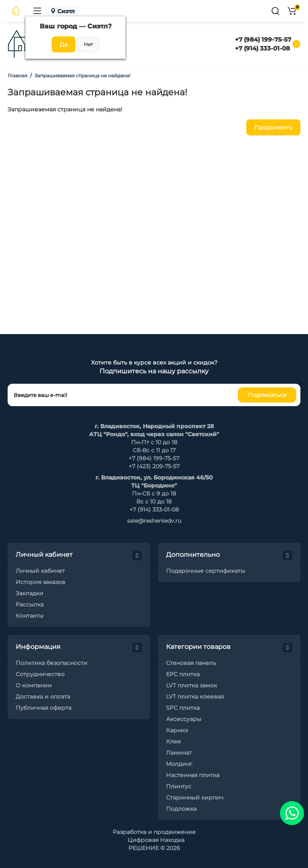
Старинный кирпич (195, 798)
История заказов (41, 582)
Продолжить (273, 127)
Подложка (181, 809)
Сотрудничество (40, 674)
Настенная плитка (193, 775)
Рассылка (30, 604)
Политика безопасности (52, 663)
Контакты (29, 616)
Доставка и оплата (43, 697)
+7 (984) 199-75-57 (263, 39)
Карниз (177, 730)
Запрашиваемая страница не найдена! (82, 76)
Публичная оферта (44, 708)
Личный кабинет (40, 571)
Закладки (29, 593)
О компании (34, 685)
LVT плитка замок (191, 685)
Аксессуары (184, 719)
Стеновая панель (191, 663)
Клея (173, 741)
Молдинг (179, 764)
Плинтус (179, 786)
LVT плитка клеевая (195, 697)
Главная (17, 76)
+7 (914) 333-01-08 (262, 48)
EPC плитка (183, 674)
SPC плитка (183, 708)
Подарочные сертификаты (206, 571)
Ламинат (179, 753)
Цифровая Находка (156, 840)
